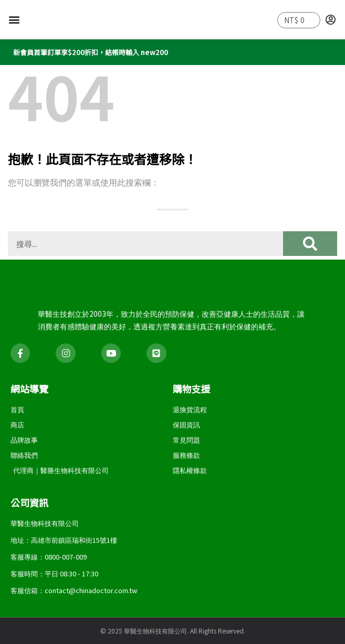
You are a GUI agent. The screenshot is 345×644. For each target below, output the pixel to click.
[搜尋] (310, 247)
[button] (14, 22)
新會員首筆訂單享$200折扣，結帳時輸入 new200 (91, 56)
